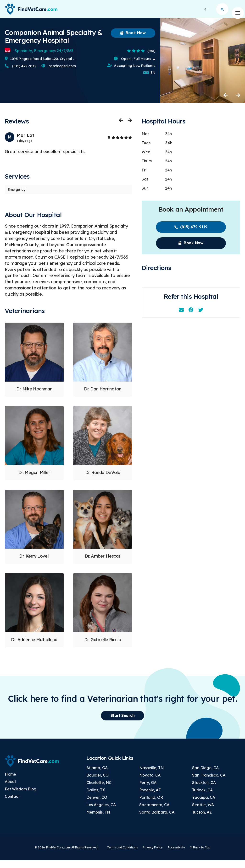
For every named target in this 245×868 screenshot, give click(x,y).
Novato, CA (150, 783)
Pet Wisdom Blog (21, 797)
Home (10, 782)
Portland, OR (151, 805)
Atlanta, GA (97, 775)
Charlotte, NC (99, 790)
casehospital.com (59, 74)
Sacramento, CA (154, 812)
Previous (226, 103)
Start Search (222, 13)
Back (206, 13)
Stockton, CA (204, 790)
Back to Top (200, 855)
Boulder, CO (97, 783)
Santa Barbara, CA (157, 820)
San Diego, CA (205, 775)
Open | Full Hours (135, 66)
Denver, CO (97, 805)
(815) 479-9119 (21, 74)
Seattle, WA (203, 812)
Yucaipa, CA (204, 805)
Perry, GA (148, 790)
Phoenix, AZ (150, 797)
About (10, 789)
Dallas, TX (96, 797)
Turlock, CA (202, 797)
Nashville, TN (151, 775)
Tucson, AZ (202, 820)
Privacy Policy (153, 855)
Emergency (16, 197)
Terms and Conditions (122, 855)
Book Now (133, 40)
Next (238, 103)
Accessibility (176, 855)
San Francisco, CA (209, 783)
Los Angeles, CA (101, 812)
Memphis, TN (98, 820)
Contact (12, 804)
